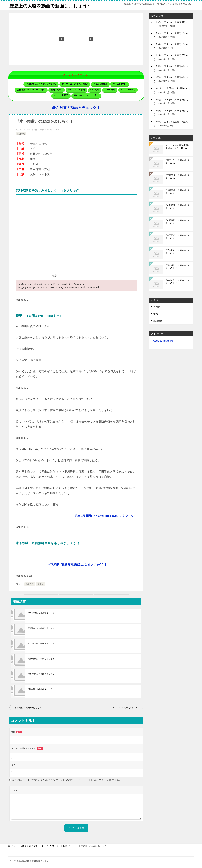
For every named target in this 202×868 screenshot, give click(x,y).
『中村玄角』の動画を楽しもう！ (177, 282)
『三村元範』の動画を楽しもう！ (42, 613)
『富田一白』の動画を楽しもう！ (177, 162)
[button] (61, 39)
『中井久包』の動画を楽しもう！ (42, 643)
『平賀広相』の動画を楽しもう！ (177, 177)
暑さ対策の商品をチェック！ (76, 107)
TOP (33, 846)
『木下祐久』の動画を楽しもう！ (125, 707)
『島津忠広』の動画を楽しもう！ (42, 674)
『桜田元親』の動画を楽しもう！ (177, 237)
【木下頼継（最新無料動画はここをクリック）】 (76, 564)
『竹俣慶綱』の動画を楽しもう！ (177, 192)
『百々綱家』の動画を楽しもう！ (177, 267)
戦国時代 (21, 134)
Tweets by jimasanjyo (163, 341)
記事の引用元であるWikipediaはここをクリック (106, 516)
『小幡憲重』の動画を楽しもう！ (177, 222)
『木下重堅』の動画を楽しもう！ (27, 707)
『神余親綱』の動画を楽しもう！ (42, 659)
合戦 (156, 314)
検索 (54, 276)
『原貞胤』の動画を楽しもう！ (41, 689)
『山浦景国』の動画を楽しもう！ (177, 207)
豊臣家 (41, 584)
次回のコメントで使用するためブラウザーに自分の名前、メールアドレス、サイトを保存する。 (67, 780)
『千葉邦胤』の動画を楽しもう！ (177, 252)
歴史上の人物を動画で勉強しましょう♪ (51, 5)
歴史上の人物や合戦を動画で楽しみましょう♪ (177, 147)
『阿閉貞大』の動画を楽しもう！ (42, 628)
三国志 (157, 307)
